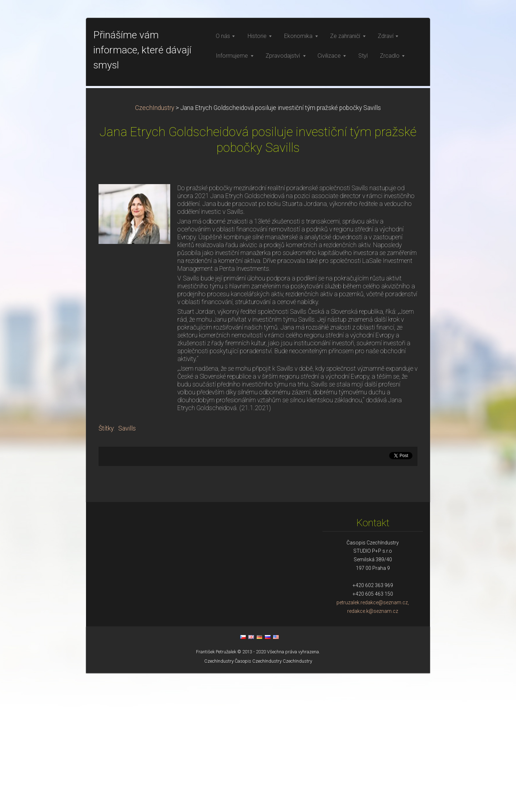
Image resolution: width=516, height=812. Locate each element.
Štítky (106, 567)
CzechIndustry (155, 247)
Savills (127, 567)
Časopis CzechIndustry (258, 800)
